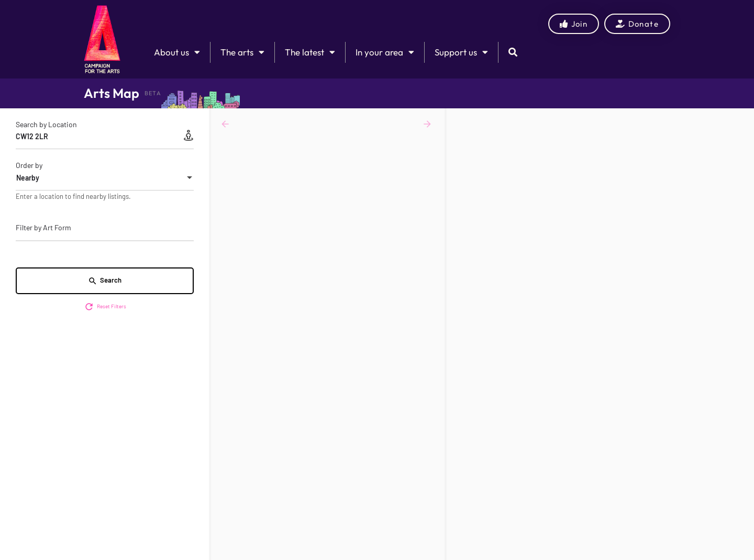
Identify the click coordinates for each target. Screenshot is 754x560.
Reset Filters (105, 307)
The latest (310, 52)
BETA (153, 93)
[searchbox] (103, 228)
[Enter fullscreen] (741, 157)
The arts (242, 52)
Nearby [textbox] (28, 178)
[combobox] (105, 178)
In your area (385, 52)
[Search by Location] (105, 137)
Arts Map (112, 93)
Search (105, 281)
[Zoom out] (741, 136)
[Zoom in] (741, 121)
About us (177, 52)
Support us (461, 52)
